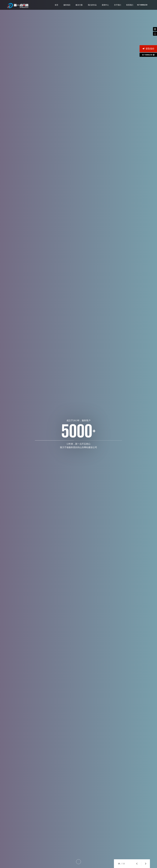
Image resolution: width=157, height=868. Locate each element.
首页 (56, 5)
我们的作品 (92, 5)
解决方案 (79, 5)
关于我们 (118, 5)
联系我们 (130, 5)
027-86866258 (142, 5)
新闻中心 (105, 5)
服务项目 (67, 5)
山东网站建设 (17, 6)
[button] (137, 864)
